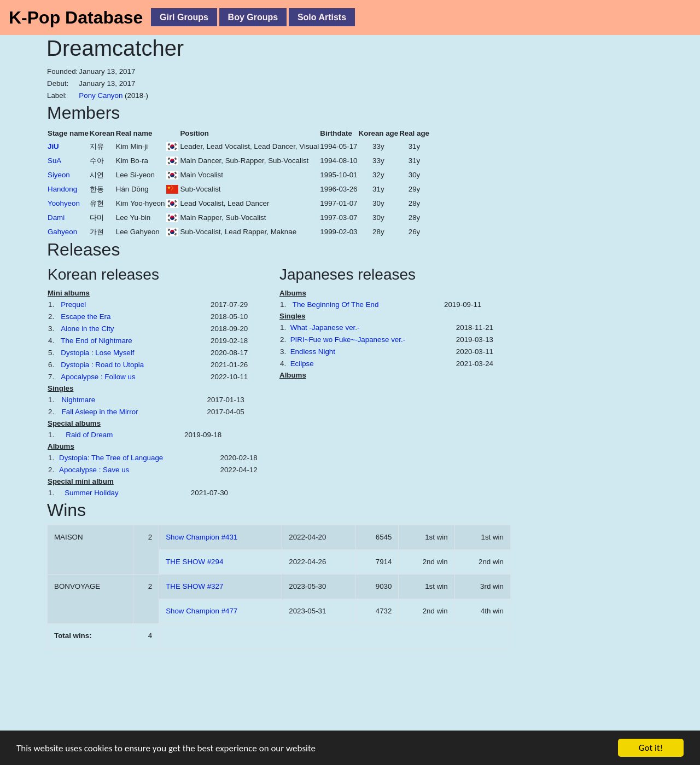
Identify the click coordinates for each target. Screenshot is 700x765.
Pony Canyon (101, 95)
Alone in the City (87, 329)
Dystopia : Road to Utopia (102, 365)
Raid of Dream (89, 435)
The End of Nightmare (96, 341)
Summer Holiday (92, 493)
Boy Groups (253, 17)
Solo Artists (322, 17)
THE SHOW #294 (194, 562)
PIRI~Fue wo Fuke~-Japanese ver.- (348, 340)
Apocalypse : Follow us (98, 377)
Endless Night (313, 352)
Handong (62, 189)
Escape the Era (86, 317)
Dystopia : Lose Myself (97, 353)
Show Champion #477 (202, 611)
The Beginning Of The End (336, 305)
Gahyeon (62, 232)
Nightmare (78, 400)
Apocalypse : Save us (94, 470)
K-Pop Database (76, 18)
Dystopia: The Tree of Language (111, 458)
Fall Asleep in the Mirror (100, 412)
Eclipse (302, 364)
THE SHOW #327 (194, 586)
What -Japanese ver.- (325, 328)
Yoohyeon (64, 203)
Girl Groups (184, 17)
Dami (56, 218)
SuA (54, 161)
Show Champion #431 (202, 537)
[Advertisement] (582, 266)
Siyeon (59, 175)
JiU (53, 146)
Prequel (73, 305)
